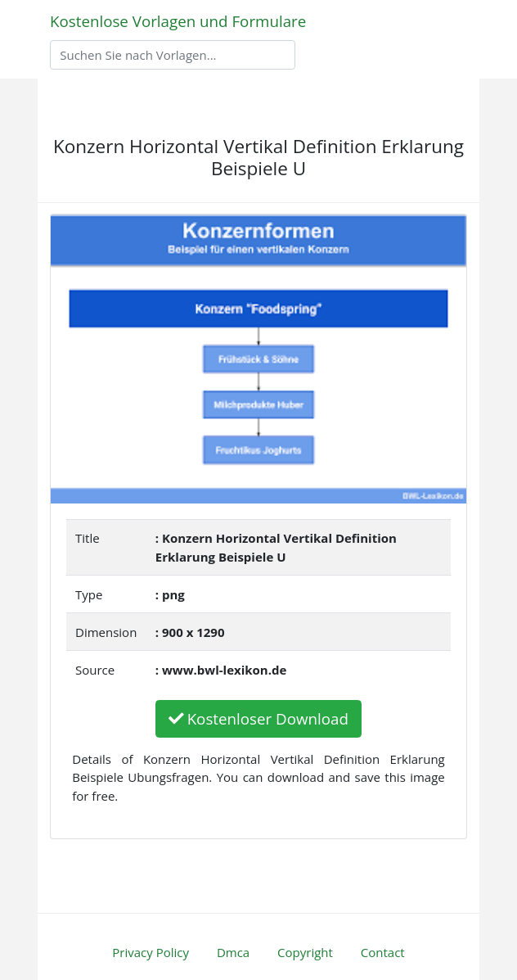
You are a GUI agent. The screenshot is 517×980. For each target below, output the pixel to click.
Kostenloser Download (258, 718)
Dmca (233, 952)
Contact (383, 952)
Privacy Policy (151, 952)
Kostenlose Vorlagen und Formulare (178, 21)
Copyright (305, 952)
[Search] (173, 55)
